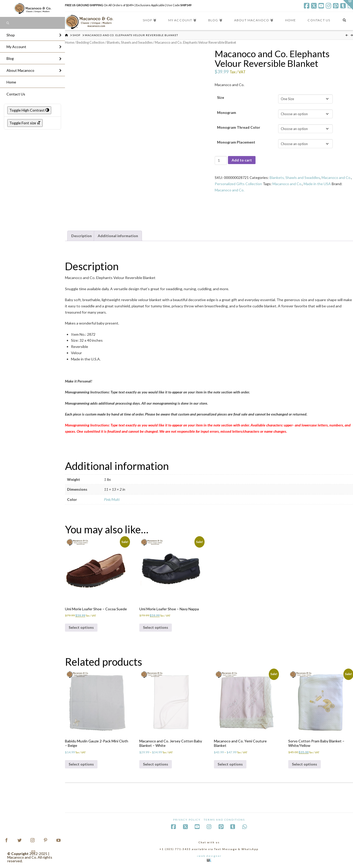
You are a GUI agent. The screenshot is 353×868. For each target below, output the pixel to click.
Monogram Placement (236, 142)
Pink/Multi (112, 499)
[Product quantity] (221, 160)
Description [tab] (81, 236)
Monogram (227, 112)
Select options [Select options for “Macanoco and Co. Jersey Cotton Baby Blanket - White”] (156, 764)
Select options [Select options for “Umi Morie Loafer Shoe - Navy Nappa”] (156, 627)
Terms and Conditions (224, 820)
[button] (348, 5)
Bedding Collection (90, 42)
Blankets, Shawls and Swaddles (130, 42)
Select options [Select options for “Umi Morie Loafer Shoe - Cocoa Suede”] (81, 627)
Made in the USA (317, 184)
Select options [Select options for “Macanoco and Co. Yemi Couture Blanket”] (230, 764)
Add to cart (242, 160)
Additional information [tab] (118, 236)
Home (70, 42)
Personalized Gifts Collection (238, 184)
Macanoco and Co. (336, 177)
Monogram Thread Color (239, 127)
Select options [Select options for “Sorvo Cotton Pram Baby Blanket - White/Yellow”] (305, 764)
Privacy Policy (187, 820)
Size (221, 97)
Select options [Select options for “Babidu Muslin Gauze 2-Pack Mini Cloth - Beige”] (81, 764)
